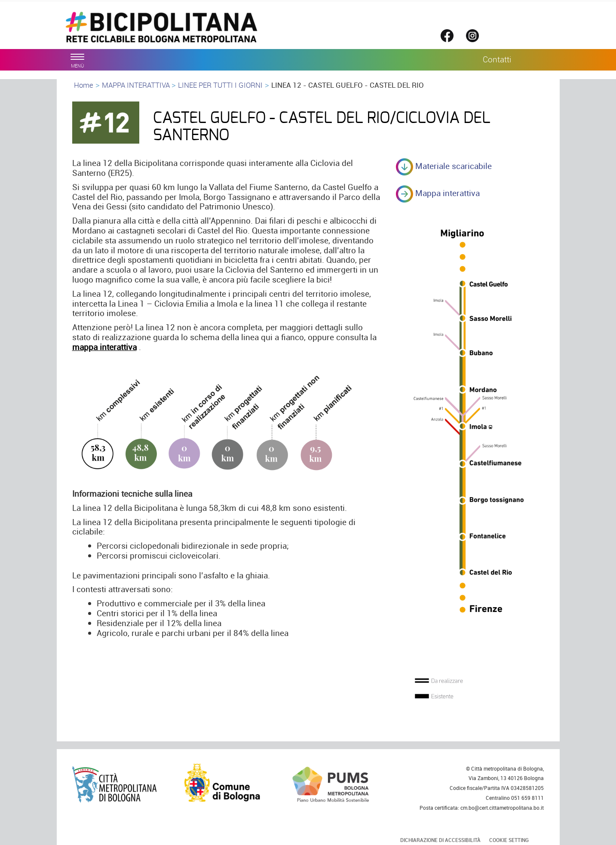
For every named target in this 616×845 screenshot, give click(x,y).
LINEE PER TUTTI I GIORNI (220, 85)
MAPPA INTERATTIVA (137, 85)
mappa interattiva (104, 347)
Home (84, 85)
